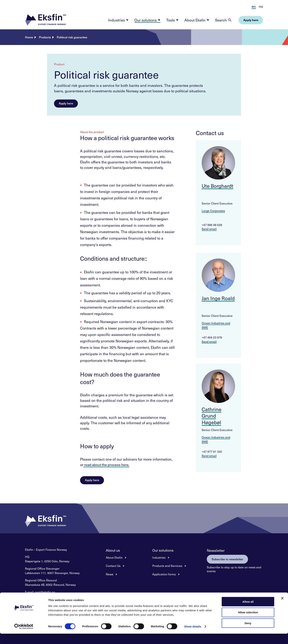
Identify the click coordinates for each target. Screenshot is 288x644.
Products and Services (167, 566)
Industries (118, 20)
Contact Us (113, 566)
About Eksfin (197, 20)
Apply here (66, 103)
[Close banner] (282, 608)
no (261, 6)
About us (113, 550)
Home (29, 37)
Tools (172, 20)
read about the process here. (108, 465)
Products (45, 37)
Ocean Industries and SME (216, 325)
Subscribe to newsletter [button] (227, 559)
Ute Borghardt (218, 186)
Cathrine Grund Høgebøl (211, 416)
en (254, 6)
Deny (248, 633)
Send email (209, 229)
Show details (193, 637)
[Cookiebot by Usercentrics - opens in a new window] (24, 637)
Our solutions (147, 20)
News (110, 574)
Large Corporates (213, 211)
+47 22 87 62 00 (54, 596)
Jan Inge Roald (218, 298)
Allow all (248, 612)
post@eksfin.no (45, 592)
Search (221, 20)
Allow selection (248, 623)
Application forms (164, 574)
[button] (46, 20)
